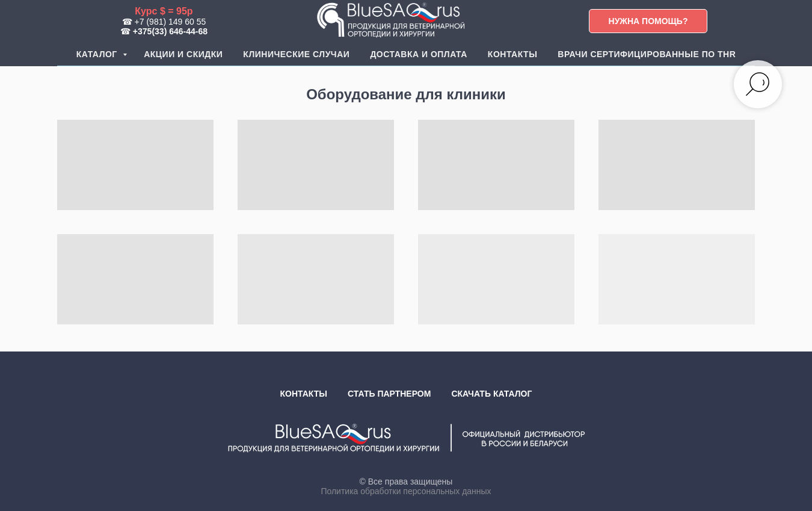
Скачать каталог (491, 394)
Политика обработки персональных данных (406, 491)
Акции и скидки (183, 54)
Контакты (512, 54)
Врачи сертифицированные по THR (647, 54)
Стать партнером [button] (389, 394)
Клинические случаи (296, 54)
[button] (648, 21)
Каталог (98, 54)
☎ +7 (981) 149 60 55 (164, 22)
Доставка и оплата (418, 54)
